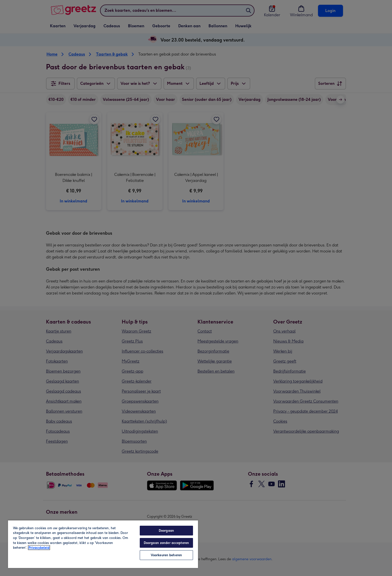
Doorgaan (166, 531)
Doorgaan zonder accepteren (166, 543)
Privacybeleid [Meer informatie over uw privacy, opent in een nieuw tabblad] (39, 548)
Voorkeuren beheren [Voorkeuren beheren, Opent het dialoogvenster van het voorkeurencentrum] (166, 555)
